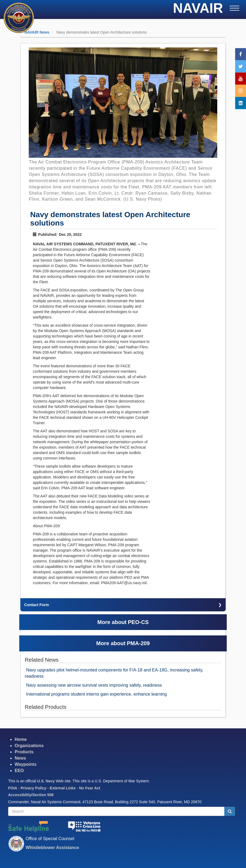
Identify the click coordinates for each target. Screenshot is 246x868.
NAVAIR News (37, 32)
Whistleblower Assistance (52, 848)
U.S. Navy (46, 781)
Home (21, 739)
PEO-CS (138, 622)
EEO (19, 771)
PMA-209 (138, 643)
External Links (63, 788)
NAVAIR (198, 10)
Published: (45, 234)
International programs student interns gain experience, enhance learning (96, 694)
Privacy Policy (33, 788)
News (20, 758)
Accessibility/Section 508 (31, 795)
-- (139, 244)
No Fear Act (90, 788)
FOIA (13, 788)
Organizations (29, 746)
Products (24, 752)
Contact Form (36, 605)
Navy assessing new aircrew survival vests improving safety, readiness (94, 685)
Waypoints (25, 764)
